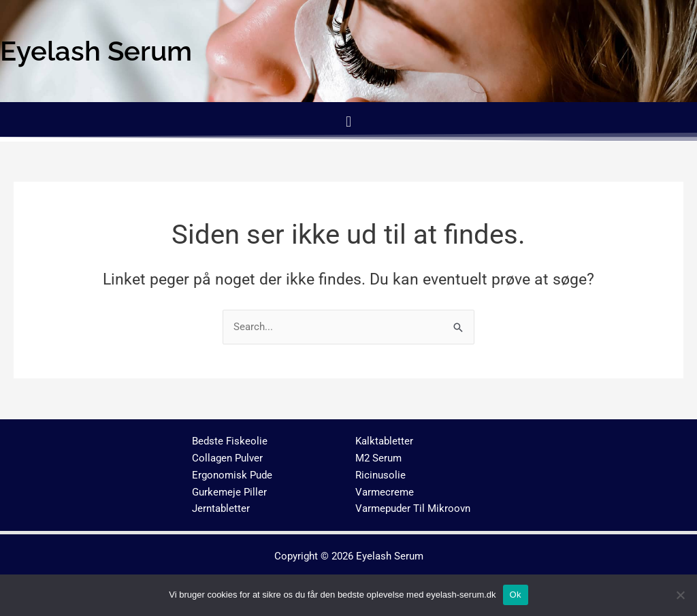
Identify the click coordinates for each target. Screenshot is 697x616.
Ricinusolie (380, 475)
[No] (680, 595)
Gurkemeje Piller (229, 492)
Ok (516, 595)
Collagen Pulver (227, 458)
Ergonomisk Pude (232, 475)
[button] (348, 121)
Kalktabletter (384, 441)
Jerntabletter (221, 508)
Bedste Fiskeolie (230, 441)
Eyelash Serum (390, 556)
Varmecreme (385, 492)
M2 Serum (378, 458)
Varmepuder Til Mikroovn (413, 508)
